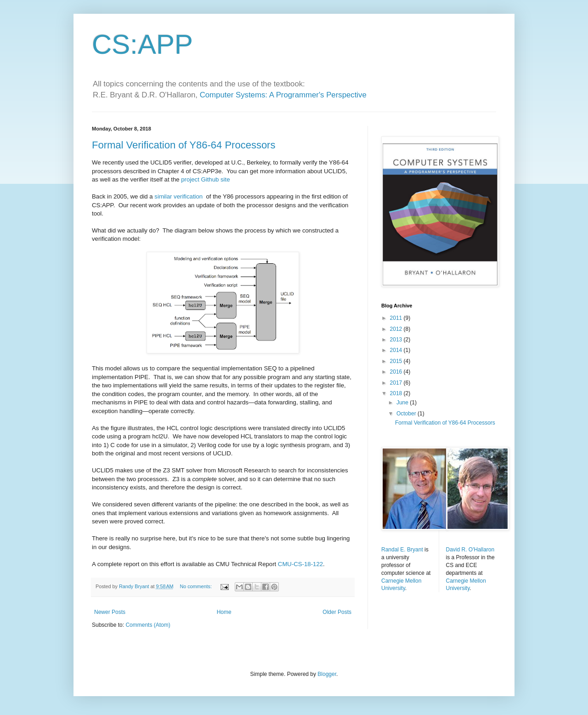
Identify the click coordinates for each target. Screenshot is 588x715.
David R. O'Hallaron (470, 550)
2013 (397, 340)
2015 (397, 361)
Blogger (327, 674)
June (403, 403)
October (407, 414)
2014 (397, 350)
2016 (397, 372)
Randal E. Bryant (402, 550)
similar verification (178, 196)
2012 (397, 329)
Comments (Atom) (148, 625)
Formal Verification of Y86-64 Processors (184, 145)
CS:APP (142, 44)
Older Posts (337, 612)
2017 (397, 383)
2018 (397, 393)
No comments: (196, 586)
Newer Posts (110, 612)
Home (224, 612)
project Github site (205, 179)
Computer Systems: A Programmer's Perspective (283, 95)
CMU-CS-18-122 (300, 564)
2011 (397, 318)
